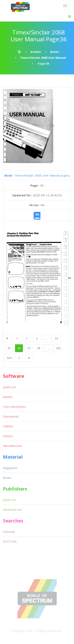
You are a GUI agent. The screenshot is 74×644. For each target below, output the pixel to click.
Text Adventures (15, 407)
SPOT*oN (10, 541)
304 (9, 358)
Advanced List (12, 510)
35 (9, 348)
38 (39, 348)
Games (8, 397)
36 (19, 348)
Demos (8, 436)
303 (58, 348)
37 (29, 348)
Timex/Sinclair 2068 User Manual (43, 58)
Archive (36, 52)
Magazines (10, 468)
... (47, 338)
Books (55, 52)
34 (56, 338)
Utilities (8, 426)
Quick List (9, 387)
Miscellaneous (12, 446)
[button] (70, 17)
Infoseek (9, 532)
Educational (11, 416)
